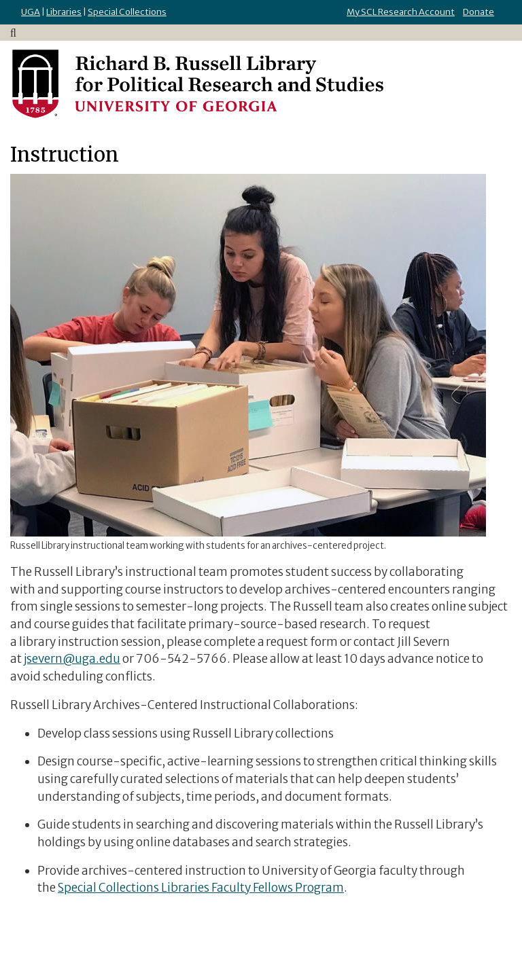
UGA (31, 12)
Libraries (64, 12)
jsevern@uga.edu (72, 659)
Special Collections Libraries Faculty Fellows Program (201, 888)
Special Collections (127, 12)
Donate (478, 12)
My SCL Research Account (401, 12)
